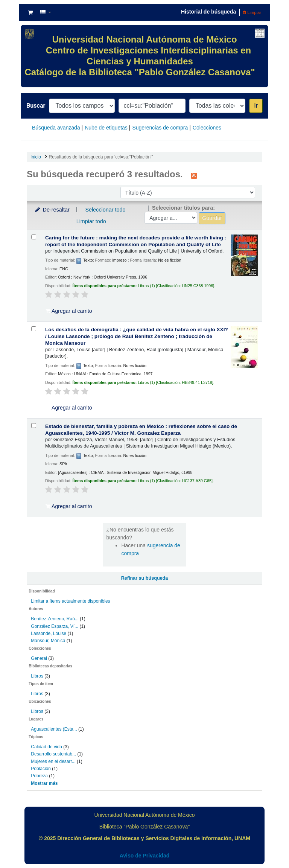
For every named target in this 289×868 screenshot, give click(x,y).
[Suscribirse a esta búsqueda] (194, 175)
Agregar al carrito (69, 311)
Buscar (36, 106)
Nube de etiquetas (106, 128)
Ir (256, 106)
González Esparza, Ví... (55, 626)
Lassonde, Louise (49, 633)
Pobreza (39, 776)
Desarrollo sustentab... (53, 754)
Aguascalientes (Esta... (54, 729)
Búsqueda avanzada (56, 128)
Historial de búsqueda (208, 12)
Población (41, 769)
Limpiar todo (91, 221)
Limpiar (252, 12)
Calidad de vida (46, 747)
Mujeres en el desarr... (53, 761)
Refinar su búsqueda (145, 578)
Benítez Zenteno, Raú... (55, 619)
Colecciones (207, 128)
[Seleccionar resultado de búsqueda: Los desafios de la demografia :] (34, 329)
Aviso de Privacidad (145, 856)
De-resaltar (52, 210)
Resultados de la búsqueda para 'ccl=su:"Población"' (101, 157)
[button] (30, 12)
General (40, 658)
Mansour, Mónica (48, 641)
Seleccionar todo (105, 210)
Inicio (36, 157)
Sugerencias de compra (160, 128)
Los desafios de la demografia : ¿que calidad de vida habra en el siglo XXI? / (137, 336)
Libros (37, 676)
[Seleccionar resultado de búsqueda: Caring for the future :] (34, 237)
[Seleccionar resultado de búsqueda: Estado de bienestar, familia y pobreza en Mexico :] (34, 426)
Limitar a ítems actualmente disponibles (70, 601)
